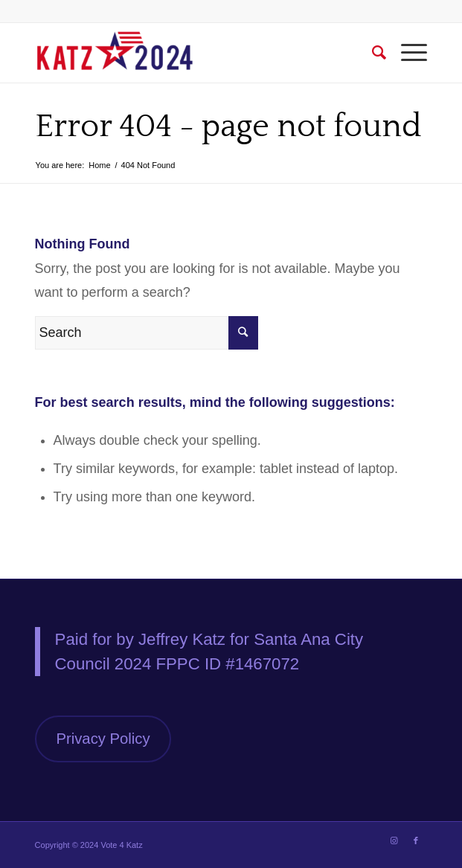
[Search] (372, 53)
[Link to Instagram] (394, 840)
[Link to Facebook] (416, 840)
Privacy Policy (103, 739)
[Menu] (407, 53)
